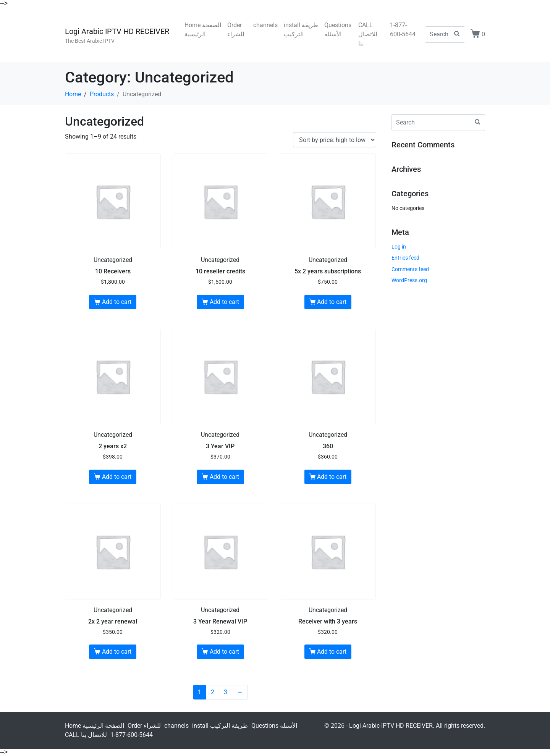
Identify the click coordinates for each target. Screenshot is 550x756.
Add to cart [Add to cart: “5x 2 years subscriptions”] (332, 302)
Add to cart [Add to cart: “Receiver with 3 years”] (332, 652)
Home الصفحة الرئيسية (203, 30)
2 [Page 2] (213, 692)
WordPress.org (409, 280)
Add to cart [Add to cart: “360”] (332, 477)
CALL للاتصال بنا (368, 34)
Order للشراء (236, 30)
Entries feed (405, 258)
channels (265, 25)
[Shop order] (335, 140)
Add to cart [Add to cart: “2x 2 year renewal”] (117, 652)
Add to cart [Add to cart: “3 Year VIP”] (224, 477)
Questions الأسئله (338, 30)
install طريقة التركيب (301, 30)
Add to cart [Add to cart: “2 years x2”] (117, 477)
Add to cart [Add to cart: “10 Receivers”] (117, 302)
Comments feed (410, 269)
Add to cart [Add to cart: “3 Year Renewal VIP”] (224, 652)
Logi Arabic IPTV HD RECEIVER (117, 31)
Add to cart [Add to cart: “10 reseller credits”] (224, 302)
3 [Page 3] (226, 692)
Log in (399, 247)
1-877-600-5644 (403, 30)
